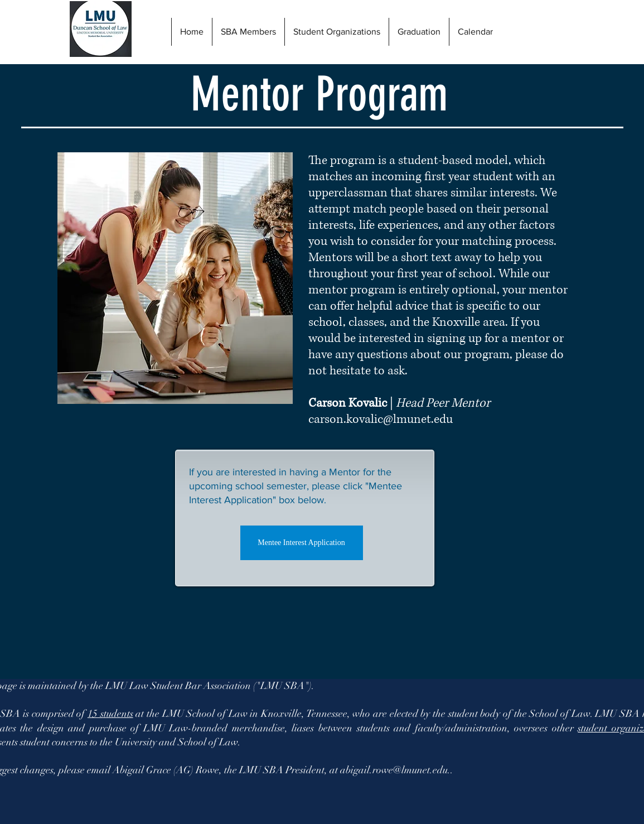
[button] (419, 32)
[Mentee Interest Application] (302, 543)
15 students (110, 714)
